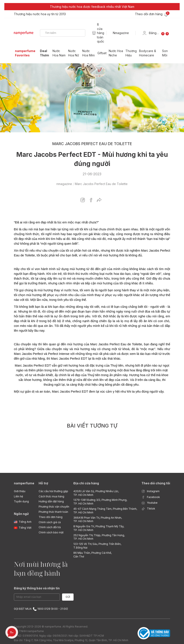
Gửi (68, 597)
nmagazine (64, 184)
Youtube (149, 503)
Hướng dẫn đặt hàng (51, 501)
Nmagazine (121, 33)
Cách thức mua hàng (51, 496)
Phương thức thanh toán (53, 512)
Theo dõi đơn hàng (51, 517)
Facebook (151, 497)
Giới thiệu (20, 491)
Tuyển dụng (21, 501)
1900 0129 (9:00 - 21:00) (50, 609)
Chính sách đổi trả (50, 527)
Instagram (150, 491)
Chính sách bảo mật (51, 532)
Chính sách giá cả (50, 522)
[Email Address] (37, 597)
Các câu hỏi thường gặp (53, 491)
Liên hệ (18, 496)
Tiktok (148, 509)
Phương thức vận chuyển (54, 507)
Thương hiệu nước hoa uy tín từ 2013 (40, 14)
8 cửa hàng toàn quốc (101, 33)
